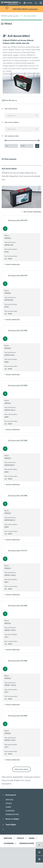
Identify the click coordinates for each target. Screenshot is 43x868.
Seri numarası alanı (11, 256)
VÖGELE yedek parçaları (10, 16)
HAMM (8, 807)
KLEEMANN (10, 811)
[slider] (5, 140)
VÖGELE (9, 803)
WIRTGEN (9, 800)
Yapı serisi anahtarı (11, 249)
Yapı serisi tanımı (10, 242)
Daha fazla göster (21, 769)
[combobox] (22, 116)
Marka (7, 235)
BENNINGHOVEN (12, 814)
